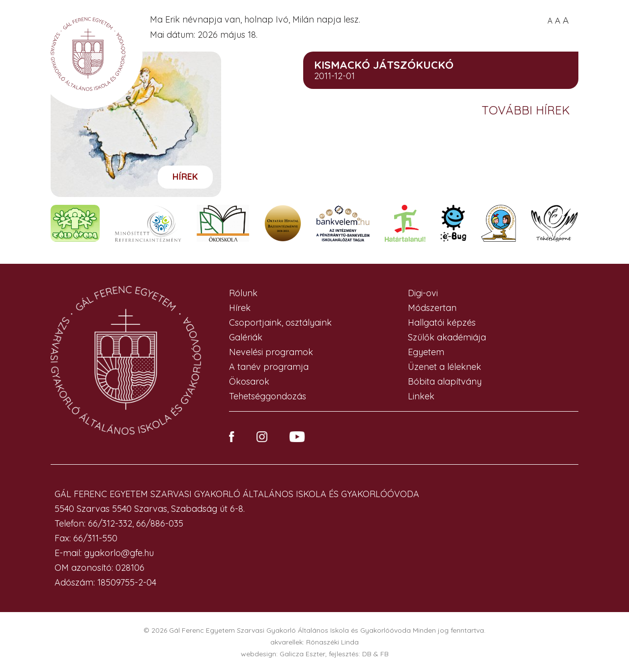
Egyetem (426, 352)
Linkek (421, 396)
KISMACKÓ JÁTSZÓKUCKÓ (384, 65)
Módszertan (432, 308)
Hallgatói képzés (442, 322)
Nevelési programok (271, 352)
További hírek (528, 110)
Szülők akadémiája (447, 337)
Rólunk (243, 293)
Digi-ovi (423, 293)
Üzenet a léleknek (444, 367)
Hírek (185, 177)
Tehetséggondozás (268, 396)
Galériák (246, 337)
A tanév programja (269, 367)
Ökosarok (249, 381)
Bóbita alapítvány (445, 381)
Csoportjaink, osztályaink (280, 322)
